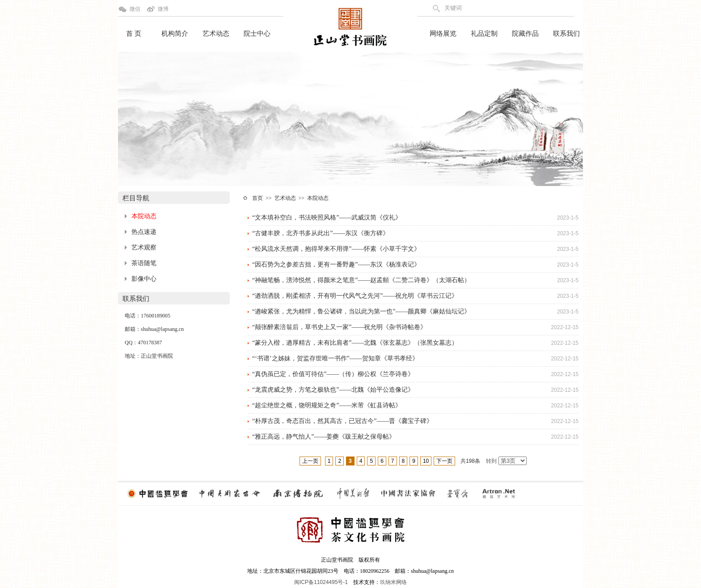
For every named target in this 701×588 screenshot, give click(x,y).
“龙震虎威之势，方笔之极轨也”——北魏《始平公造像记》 (333, 390)
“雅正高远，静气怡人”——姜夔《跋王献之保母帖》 (324, 437)
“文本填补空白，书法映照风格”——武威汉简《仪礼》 (327, 218)
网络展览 (443, 34)
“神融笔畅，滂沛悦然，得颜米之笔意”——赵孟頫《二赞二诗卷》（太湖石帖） (361, 280)
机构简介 (175, 34)
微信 (135, 9)
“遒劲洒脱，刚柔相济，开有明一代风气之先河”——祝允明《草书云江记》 (355, 296)
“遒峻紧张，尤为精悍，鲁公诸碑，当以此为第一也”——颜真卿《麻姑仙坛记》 (361, 311)
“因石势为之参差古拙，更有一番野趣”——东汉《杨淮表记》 (336, 264)
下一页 (444, 461)
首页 (258, 198)
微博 (163, 9)
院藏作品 (525, 34)
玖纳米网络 (393, 582)
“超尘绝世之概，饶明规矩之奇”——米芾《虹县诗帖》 (327, 405)
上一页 (310, 461)
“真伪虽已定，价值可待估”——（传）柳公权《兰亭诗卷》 (333, 374)
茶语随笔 (144, 263)
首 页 (134, 34)
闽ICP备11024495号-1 (321, 582)
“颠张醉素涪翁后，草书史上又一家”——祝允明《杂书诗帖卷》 (339, 327)
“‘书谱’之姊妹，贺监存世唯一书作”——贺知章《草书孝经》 (335, 358)
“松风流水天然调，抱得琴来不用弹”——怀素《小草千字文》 (336, 249)
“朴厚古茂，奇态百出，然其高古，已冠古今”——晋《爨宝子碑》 (342, 421)
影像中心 (144, 279)
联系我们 (566, 34)
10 (426, 461)
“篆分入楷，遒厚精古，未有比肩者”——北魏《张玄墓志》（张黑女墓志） (355, 343)
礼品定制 (484, 34)
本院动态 (144, 216)
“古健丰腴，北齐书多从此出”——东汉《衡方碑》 (321, 233)
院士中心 (257, 34)
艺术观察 (144, 247)
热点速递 (144, 232)
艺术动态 (216, 34)
